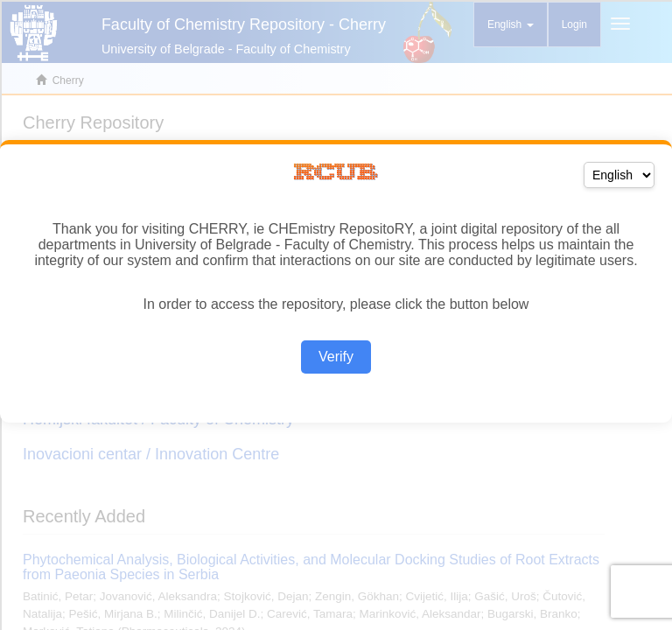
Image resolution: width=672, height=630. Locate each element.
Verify (336, 357)
